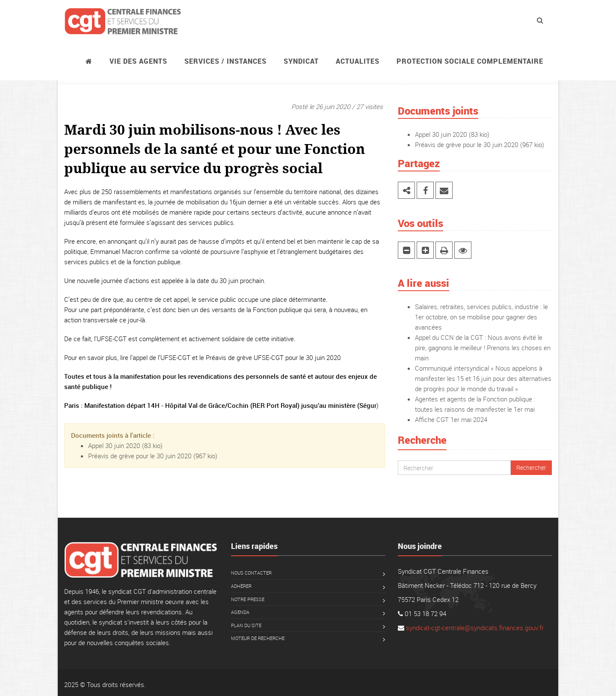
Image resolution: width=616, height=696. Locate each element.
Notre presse (248, 599)
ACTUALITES (358, 61)
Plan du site (246, 625)
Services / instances (225, 61)
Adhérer (241, 586)
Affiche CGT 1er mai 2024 (451, 419)
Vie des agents (138, 61)
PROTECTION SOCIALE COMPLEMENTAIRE (470, 61)
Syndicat (301, 61)
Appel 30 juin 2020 (114, 445)
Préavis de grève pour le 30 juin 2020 (140, 456)
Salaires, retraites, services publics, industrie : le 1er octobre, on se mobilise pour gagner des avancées (481, 317)
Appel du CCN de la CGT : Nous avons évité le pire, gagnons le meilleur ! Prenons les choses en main (483, 348)
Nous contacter (251, 573)
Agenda (240, 612)
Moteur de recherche (258, 638)
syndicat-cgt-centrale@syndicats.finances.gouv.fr (475, 628)
